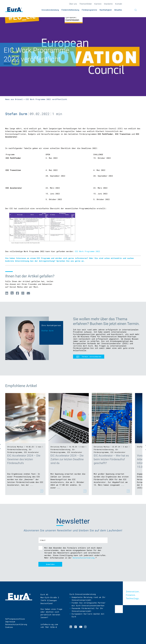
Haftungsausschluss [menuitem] (15, 619)
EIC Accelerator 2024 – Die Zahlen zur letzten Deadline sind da (67, 459)
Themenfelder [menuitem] (86, 4)
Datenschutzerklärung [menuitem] (16, 624)
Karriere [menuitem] (98, 4)
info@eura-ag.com (49, 624)
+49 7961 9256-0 (49, 627)
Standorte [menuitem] (108, 4)
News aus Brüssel (14, 99)
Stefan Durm (16, 114)
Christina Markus (15, 447)
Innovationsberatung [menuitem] (50, 10)
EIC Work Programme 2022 (87, 251)
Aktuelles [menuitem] (118, 10)
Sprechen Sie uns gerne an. (71, 261)
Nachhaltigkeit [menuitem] (106, 10)
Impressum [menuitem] (10, 622)
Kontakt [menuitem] (119, 4)
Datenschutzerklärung (84, 558)
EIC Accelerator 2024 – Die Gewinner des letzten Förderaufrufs (24, 459)
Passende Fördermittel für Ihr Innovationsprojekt (87, 610)
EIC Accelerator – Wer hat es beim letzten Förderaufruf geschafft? (111, 459)
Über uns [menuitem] (73, 4)
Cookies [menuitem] (9, 627)
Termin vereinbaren (91, 357)
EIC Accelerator (31, 452)
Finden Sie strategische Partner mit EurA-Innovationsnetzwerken (89, 604)
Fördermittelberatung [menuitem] (70, 10)
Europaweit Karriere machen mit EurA (88, 615)
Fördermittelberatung (17, 449)
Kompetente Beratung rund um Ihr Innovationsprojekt (89, 599)
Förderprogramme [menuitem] (89, 10)
